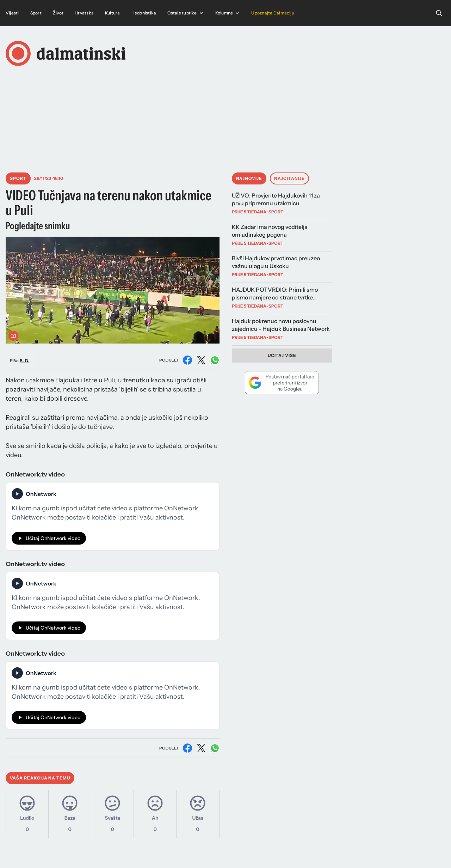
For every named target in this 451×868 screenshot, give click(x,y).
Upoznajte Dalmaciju (273, 13)
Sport (36, 13)
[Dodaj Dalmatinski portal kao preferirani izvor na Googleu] (282, 383)
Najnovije (249, 178)
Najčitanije (289, 178)
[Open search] (439, 13)
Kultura (113, 13)
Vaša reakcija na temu (40, 778)
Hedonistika (144, 13)
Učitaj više (282, 355)
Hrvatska (84, 13)
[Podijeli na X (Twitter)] (201, 360)
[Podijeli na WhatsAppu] (215, 360)
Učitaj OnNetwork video (49, 538)
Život (58, 13)
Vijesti (12, 13)
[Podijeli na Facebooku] (187, 360)
